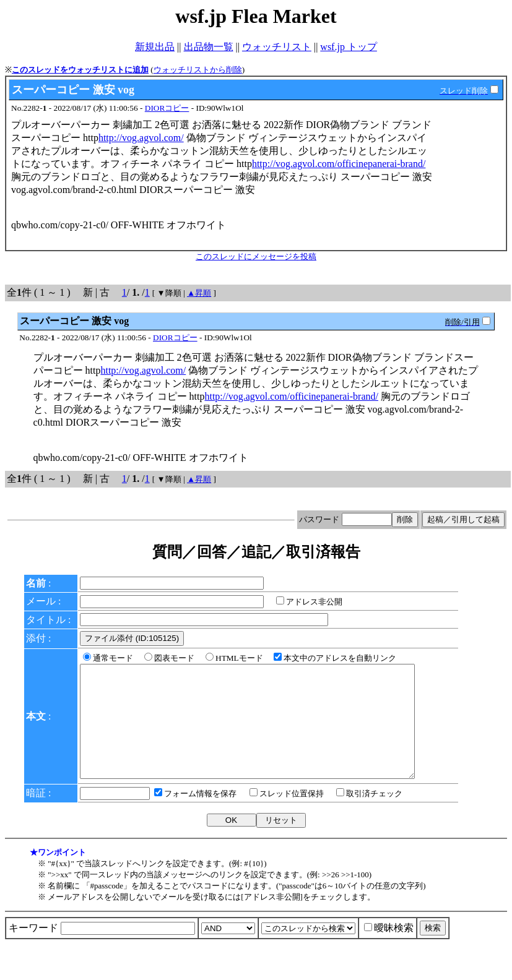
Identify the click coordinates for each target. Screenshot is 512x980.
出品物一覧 (209, 47)
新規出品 (155, 47)
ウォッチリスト (277, 47)
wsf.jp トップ (349, 47)
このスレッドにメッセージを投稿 (256, 256)
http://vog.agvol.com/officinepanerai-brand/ (339, 164)
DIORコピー (167, 108)
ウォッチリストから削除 (198, 70)
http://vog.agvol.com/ (141, 138)
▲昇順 (199, 293)
